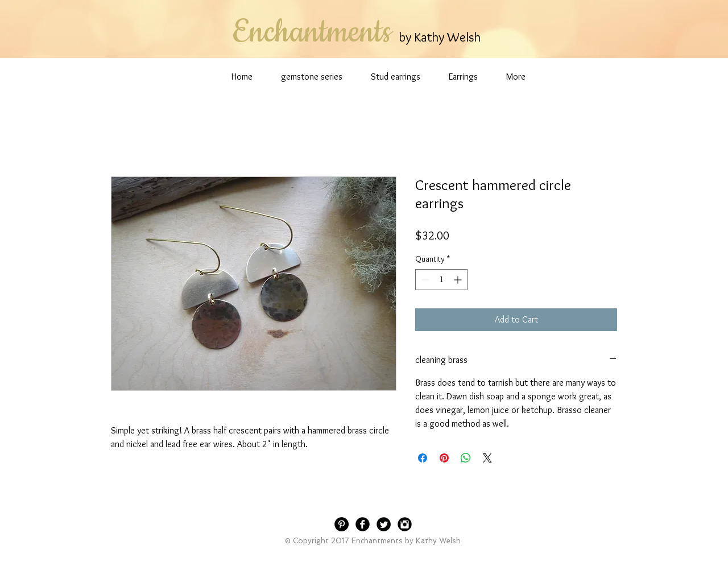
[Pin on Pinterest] (444, 458)
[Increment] (459, 280)
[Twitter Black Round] (384, 524)
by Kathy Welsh (440, 37)
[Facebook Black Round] (363, 524)
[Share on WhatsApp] (466, 458)
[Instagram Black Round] (405, 524)
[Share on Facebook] (423, 458)
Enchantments (312, 32)
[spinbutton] (441, 280)
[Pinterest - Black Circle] (342, 524)
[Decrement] (424, 280)
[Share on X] (487, 458)
